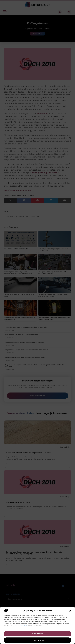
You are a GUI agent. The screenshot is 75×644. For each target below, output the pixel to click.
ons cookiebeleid (21, 626)
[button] (70, 611)
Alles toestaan (38, 634)
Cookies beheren (38, 640)
